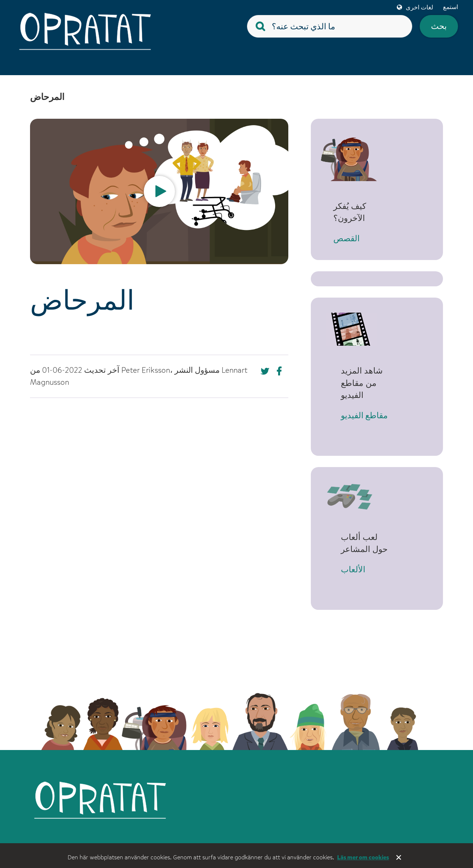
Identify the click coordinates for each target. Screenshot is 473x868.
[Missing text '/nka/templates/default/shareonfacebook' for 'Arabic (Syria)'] (265, 371)
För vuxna (322, 840)
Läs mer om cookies (363, 857)
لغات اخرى (420, 7)
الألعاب (353, 562)
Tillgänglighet (414, 840)
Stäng (399, 858)
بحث (439, 26)
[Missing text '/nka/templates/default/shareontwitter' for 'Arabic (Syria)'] (281, 371)
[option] (159, 191)
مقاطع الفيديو (364, 409)
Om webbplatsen (224, 840)
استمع (450, 7)
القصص (354, 239)
